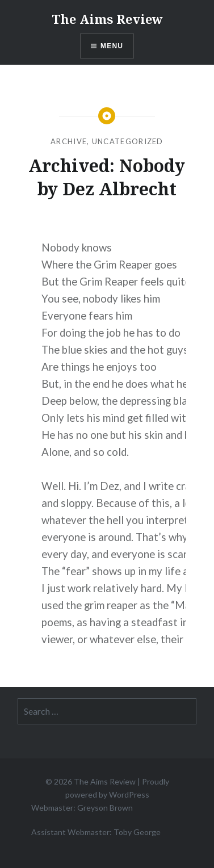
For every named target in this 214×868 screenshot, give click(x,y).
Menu (112, 46)
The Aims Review (107, 19)
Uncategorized (128, 141)
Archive (69, 141)
